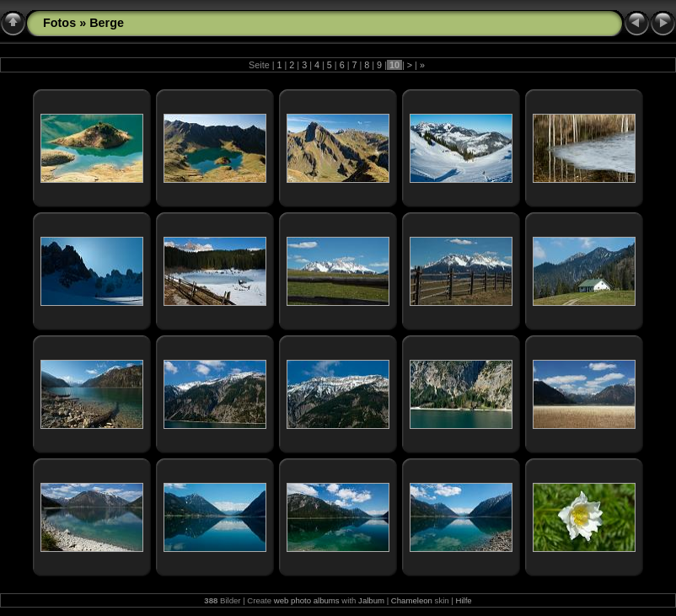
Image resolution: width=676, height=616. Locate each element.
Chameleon (412, 600)
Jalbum (371, 600)
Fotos (59, 23)
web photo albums (307, 600)
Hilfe (463, 600)
